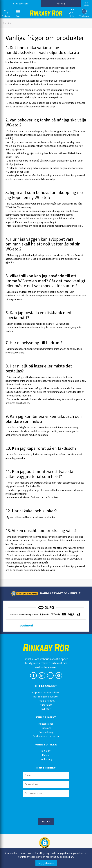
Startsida (7, 23)
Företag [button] (61, 4)
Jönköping (46, 759)
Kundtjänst (46, 705)
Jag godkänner (46, 863)
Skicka (46, 821)
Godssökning (46, 732)
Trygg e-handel (46, 701)
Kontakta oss (46, 724)
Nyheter (46, 709)
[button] (6, 13)
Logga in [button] (86, 4)
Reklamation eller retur (46, 736)
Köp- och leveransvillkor (46, 692)
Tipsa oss (46, 728)
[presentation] (51, 807)
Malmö (46, 755)
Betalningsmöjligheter (46, 697)
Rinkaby (46, 751)
